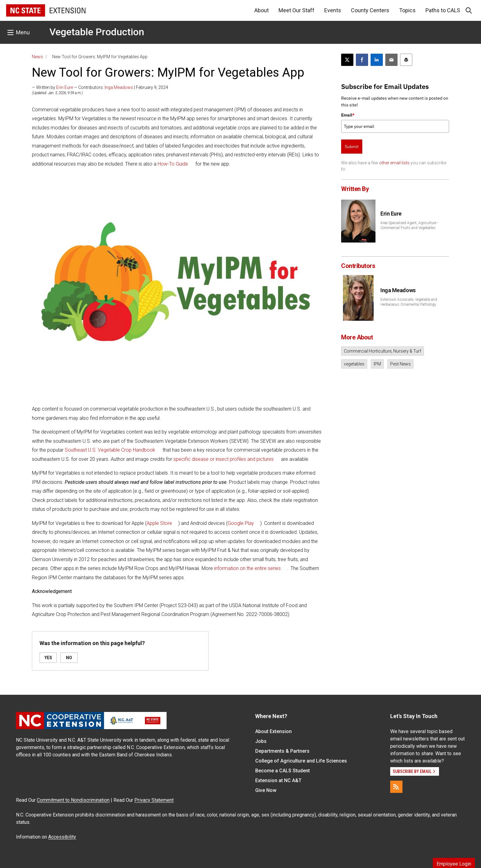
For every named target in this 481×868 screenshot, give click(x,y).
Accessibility (62, 837)
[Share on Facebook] (362, 60)
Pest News (400, 364)
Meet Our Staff (296, 10)
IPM (377, 364)
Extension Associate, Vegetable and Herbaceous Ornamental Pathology (409, 302)
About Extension (273, 731)
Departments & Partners (282, 751)
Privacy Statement (154, 800)
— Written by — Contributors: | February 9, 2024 (100, 87)
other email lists (394, 163)
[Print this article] (406, 60)
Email (348, 115)
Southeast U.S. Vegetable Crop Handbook (110, 450)
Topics (407, 10)
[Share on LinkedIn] (377, 60)
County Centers (370, 10)
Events (333, 10)
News (37, 57)
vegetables (354, 364)
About (262, 10)
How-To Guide (173, 164)
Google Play (241, 523)
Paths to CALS (443, 10)
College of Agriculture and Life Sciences (301, 761)
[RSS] (396, 787)
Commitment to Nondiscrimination (73, 800)
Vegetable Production (97, 32)
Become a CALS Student (283, 771)
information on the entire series (247, 568)
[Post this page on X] (347, 60)
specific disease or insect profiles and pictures (223, 459)
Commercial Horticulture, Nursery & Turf (383, 351)
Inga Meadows (119, 87)
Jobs (261, 741)
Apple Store (159, 523)
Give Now (266, 790)
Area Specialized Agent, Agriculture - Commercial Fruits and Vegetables (409, 225)
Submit (352, 147)
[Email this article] (391, 60)
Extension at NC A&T (278, 780)
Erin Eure (65, 87)
